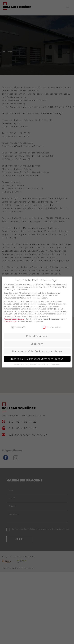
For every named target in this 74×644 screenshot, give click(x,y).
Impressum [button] (56, 364)
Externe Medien (52, 327)
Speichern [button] (37, 344)
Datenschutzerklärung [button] (40, 364)
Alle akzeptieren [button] (37, 336)
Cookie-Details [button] (21, 364)
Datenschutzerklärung (14, 319)
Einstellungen (10, 321)
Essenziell (18, 327)
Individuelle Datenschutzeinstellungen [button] (37, 359)
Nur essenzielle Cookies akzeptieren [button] (37, 351)
